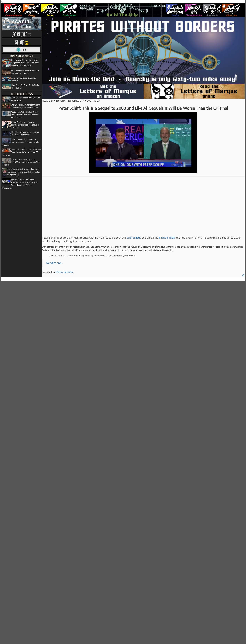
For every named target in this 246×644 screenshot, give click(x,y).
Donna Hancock (64, 272)
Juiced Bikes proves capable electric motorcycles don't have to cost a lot (25, 125)
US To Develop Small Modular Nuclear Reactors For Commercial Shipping (21, 142)
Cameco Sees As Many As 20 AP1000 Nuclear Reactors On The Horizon (21, 162)
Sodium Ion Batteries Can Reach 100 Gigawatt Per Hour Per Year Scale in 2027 (25, 115)
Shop (22, 42)
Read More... (55, 263)
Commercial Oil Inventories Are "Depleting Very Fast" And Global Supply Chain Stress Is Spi (25, 63)
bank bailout (134, 238)
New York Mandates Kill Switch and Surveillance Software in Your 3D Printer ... (21, 152)
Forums (22, 34)
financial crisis (167, 238)
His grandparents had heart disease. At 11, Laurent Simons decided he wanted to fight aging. (24, 172)
